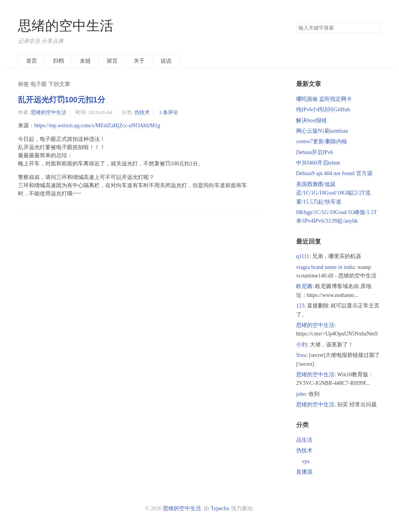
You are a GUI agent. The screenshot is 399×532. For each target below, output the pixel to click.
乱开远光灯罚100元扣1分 (62, 100)
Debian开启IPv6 (315, 152)
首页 (32, 61)
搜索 (375, 28)
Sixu (301, 355)
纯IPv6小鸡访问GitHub (323, 110)
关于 (139, 61)
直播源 (304, 472)
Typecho (220, 508)
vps (306, 461)
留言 (112, 61)
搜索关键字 (296, 22)
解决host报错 (312, 120)
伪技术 (142, 112)
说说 (166, 61)
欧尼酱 (304, 286)
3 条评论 (169, 112)
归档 (58, 61)
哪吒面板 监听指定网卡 (324, 99)
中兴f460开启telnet (318, 163)
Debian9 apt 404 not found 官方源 (334, 173)
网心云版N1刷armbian (322, 131)
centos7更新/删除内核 (322, 141)
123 (300, 306)
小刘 (302, 345)
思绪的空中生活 (66, 26)
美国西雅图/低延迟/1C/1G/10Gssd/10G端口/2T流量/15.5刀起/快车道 (333, 193)
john (301, 394)
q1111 (303, 256)
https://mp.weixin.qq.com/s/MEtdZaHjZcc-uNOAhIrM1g (97, 126)
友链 (85, 61)
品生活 (304, 440)
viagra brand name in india (325, 267)
